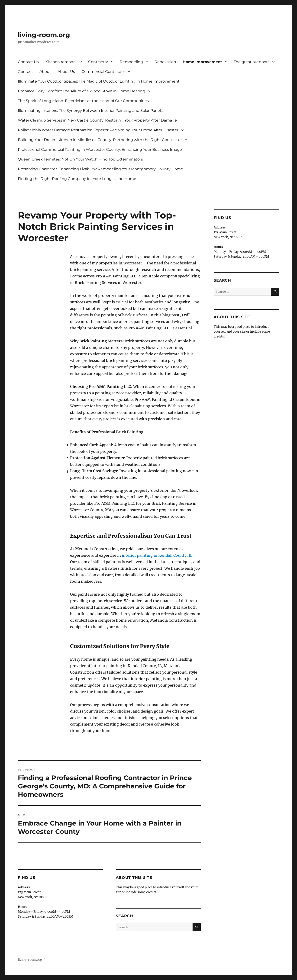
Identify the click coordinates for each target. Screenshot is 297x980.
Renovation (165, 62)
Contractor (98, 62)
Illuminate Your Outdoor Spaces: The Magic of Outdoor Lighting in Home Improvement (99, 81)
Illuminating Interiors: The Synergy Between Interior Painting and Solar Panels (90, 111)
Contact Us (28, 62)
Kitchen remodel (61, 62)
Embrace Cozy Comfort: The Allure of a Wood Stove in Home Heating (82, 91)
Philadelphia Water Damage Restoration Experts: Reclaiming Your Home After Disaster (98, 130)
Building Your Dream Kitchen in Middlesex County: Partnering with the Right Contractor (100, 140)
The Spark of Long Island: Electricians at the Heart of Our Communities (83, 101)
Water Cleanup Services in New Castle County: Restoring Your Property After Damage (97, 120)
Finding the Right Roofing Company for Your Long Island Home (77, 179)
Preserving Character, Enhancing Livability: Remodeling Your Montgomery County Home (100, 169)
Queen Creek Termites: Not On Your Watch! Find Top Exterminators (80, 159)
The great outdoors (252, 62)
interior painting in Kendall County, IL (157, 555)
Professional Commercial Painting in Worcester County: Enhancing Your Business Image (100, 149)
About (45, 72)
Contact (25, 72)
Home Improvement (202, 62)
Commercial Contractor (103, 72)
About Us (66, 72)
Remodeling (131, 62)
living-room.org (44, 35)
